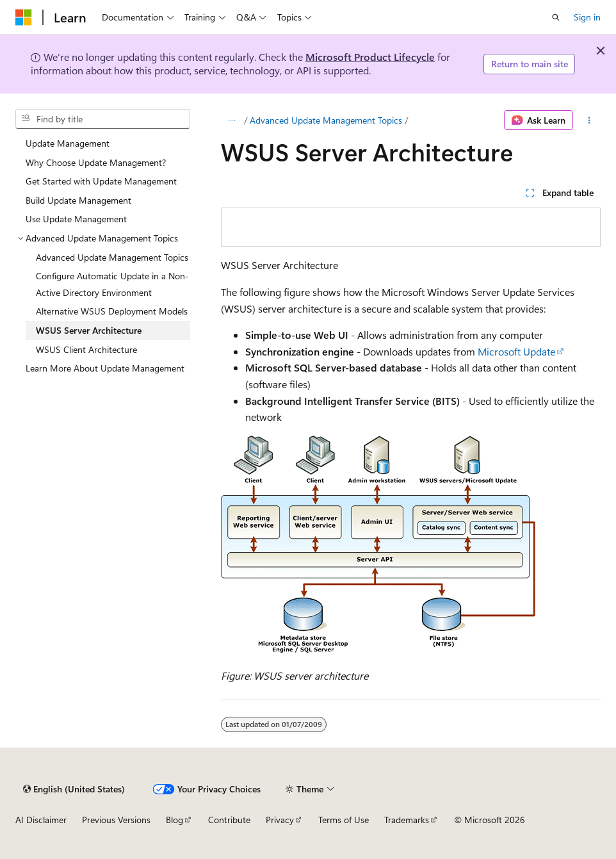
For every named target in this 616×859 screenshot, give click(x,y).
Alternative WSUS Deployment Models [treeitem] (112, 311)
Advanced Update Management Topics (326, 120)
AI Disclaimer (41, 820)
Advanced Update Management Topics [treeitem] (112, 257)
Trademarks (407, 820)
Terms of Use (344, 820)
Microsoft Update (516, 351)
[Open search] (556, 17)
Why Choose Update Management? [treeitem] (96, 162)
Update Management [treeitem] (68, 143)
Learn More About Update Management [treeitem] (105, 368)
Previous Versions (116, 820)
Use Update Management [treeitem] (76, 219)
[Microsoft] (24, 17)
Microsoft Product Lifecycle (370, 57)
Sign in (587, 17)
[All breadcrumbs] (232, 120)
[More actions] (589, 120)
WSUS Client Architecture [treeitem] (86, 349)
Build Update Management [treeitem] (78, 200)
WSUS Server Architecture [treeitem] (89, 330)
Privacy (280, 820)
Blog (174, 820)
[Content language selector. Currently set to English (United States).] (74, 789)
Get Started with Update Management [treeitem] (101, 181)
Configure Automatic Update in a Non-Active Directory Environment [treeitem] (112, 284)
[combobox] (103, 119)
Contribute (229, 820)
